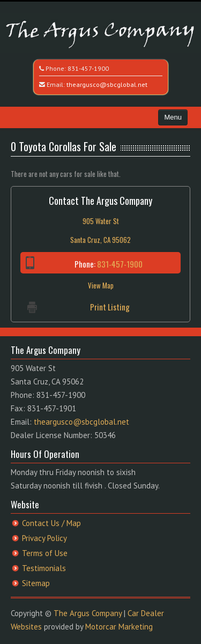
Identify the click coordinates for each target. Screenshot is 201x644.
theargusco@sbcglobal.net (107, 84)
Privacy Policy (44, 538)
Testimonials (44, 568)
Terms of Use (45, 553)
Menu (173, 117)
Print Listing (110, 307)
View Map (101, 285)
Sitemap (36, 583)
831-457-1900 (88, 68)
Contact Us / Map (51, 523)
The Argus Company (88, 613)
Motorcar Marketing (119, 627)
